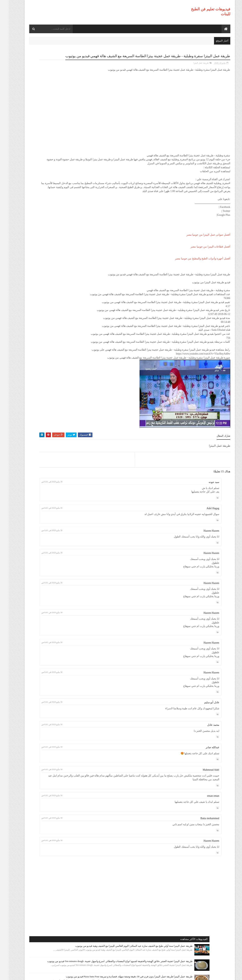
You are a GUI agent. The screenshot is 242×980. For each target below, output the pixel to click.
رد (209, 525)
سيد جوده (205, 510)
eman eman (204, 824)
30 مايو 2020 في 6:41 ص (100, 510)
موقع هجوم (167, 975)
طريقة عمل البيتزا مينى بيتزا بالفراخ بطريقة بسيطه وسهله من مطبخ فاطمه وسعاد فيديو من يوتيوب (44, 249)
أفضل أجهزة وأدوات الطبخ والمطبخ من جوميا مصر (194, 271)
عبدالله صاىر (204, 775)
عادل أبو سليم (203, 731)
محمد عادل (205, 753)
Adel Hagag (204, 536)
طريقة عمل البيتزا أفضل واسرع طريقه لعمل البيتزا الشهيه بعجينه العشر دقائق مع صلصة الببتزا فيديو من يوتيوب (42, 181)
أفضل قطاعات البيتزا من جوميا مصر (202, 259)
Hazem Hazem (203, 559)
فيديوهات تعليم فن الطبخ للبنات (193, 975)
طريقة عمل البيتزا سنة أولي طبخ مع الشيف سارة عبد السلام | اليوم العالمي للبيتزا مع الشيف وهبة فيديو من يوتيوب (44, 76)
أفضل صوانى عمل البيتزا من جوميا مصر (200, 247)
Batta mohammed (201, 846)
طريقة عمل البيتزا (192, 67)
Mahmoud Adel (202, 798)
